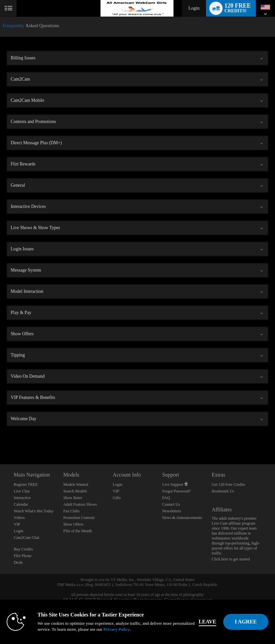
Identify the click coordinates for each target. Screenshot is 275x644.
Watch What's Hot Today (34, 511)
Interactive (22, 498)
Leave (207, 622)
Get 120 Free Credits (228, 484)
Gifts (117, 498)
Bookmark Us (223, 491)
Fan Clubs (71, 511)
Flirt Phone (23, 556)
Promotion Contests (79, 518)
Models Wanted (76, 484)
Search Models (75, 491)
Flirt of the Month (78, 531)
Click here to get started (231, 559)
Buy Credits (23, 549)
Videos (19, 518)
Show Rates (73, 498)
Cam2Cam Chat (26, 538)
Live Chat (22, 491)
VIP (17, 524)
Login (194, 8)
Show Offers (73, 524)
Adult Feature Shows (80, 504)
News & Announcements (182, 518)
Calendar (21, 504)
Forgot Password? (176, 491)
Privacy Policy (116, 629)
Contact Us (171, 504)
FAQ (166, 498)
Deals (18, 562)
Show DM (0, 440)
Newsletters (172, 511)
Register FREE (26, 484)
